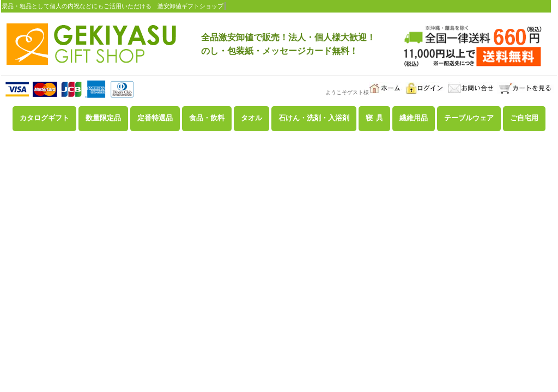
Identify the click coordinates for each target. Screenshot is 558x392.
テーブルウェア (469, 118)
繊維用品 (414, 118)
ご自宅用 (524, 118)
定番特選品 (155, 118)
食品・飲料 (207, 118)
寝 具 (374, 118)
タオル (251, 118)
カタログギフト (44, 118)
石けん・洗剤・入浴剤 (314, 118)
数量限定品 (103, 118)
